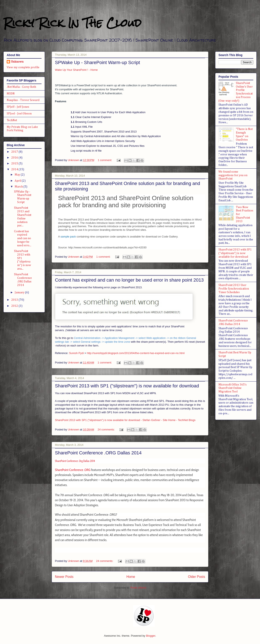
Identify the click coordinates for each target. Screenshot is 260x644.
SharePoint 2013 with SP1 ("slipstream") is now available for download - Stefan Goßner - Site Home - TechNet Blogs (125, 420)
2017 (15, 152)
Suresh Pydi (76, 353)
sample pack (68, 237)
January (20, 292)
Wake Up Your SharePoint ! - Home (76, 70)
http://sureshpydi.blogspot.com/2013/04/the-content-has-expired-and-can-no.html (136, 353)
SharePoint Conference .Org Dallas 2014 (75, 461)
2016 (15, 158)
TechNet (12, 120)
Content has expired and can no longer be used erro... (23, 238)
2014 (15, 169)
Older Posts (197, 577)
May (18, 175)
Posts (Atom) (138, 588)
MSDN (11, 94)
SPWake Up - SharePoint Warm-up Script (97, 62)
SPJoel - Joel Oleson (19, 114)
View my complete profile (23, 67)
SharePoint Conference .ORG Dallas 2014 (98, 453)
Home (131, 577)
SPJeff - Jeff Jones (18, 107)
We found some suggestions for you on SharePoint (233, 175)
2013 (15, 300)
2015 (15, 164)
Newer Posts (64, 577)
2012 (15, 306)
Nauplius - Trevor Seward (23, 100)
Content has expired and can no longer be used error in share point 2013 (129, 280)
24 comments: (106, 430)
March (19, 187)
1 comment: (105, 160)
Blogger (151, 636)
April (18, 181)
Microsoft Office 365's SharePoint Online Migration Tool (233, 388)
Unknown (17, 62)
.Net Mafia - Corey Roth (21, 87)
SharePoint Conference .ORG (73, 470)
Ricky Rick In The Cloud (72, 23)
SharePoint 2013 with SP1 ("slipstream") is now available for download (127, 386)
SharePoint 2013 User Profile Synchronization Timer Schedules (234, 289)
